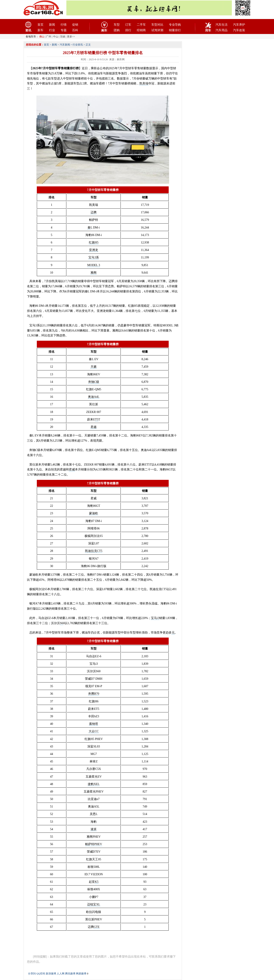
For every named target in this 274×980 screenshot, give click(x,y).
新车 (40, 30)
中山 (56, 37)
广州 (49, 37)
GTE (97, 927)
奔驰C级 (94, 382)
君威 (72, 469)
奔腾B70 (94, 694)
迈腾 (94, 212)
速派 (94, 829)
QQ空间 (41, 974)
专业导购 (175, 25)
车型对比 (157, 25)
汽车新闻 (65, 45)
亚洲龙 (94, 250)
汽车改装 (239, 30)
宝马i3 (155, 618)
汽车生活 (222, 25)
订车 (128, 25)
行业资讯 (78, 45)
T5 (97, 419)
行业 (52, 30)
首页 (40, 25)
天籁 (94, 367)
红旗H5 (94, 242)
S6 (62, 623)
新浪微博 (51, 974)
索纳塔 (94, 724)
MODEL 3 (94, 265)
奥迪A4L (94, 397)
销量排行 (175, 30)
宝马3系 (94, 257)
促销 (75, 25)
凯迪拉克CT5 (94, 551)
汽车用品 (222, 30)
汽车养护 (239, 25)
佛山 (42, 37)
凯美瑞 (144, 83)
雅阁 (94, 273)
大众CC (94, 731)
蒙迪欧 (94, 513)
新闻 (52, 25)
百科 (75, 30)
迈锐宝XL (94, 904)
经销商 (141, 30)
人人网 (61, 974)
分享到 (32, 974)
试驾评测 (157, 30)
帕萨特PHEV (94, 844)
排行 (128, 30)
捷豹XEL (94, 784)
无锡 (63, 37)
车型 (117, 25)
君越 (94, 427)
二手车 (141, 25)
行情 (64, 25)
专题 (64, 30)
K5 (97, 882)
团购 (117, 30)
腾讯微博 (70, 974)
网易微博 (81, 974)
